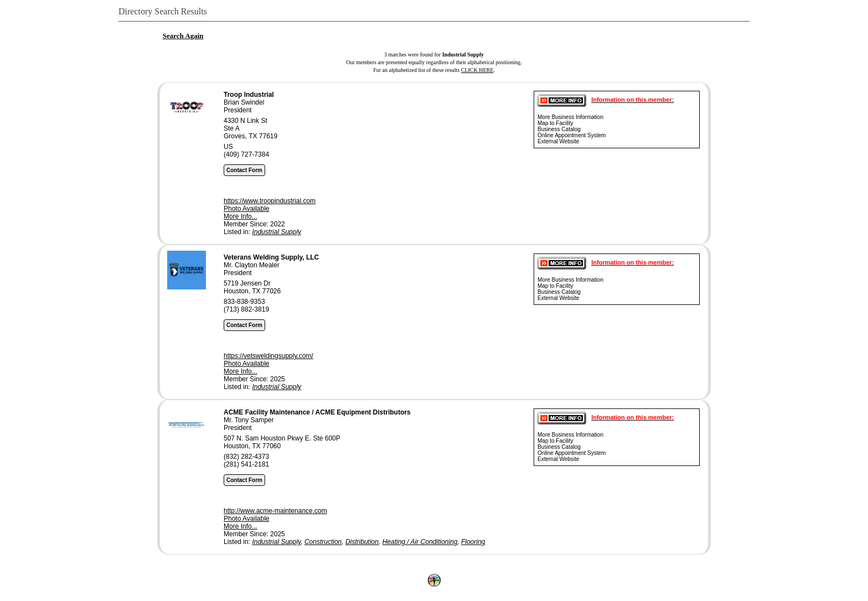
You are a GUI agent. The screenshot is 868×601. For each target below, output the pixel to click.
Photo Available (247, 209)
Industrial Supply (277, 232)
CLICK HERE (477, 70)
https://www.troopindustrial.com (270, 201)
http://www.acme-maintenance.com (275, 511)
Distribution (362, 542)
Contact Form (244, 170)
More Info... (241, 216)
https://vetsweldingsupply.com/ (268, 356)
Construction (323, 542)
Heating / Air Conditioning (420, 542)
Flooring (473, 542)
